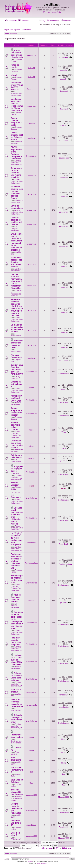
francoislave (31, 138)
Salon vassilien (15, 753)
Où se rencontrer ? (15, 377)
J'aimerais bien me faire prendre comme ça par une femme (17, 192)
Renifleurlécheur (31, 563)
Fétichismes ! (16, 710)
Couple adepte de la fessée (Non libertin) (16, 412)
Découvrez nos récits (52, 12)
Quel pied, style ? (16, 834)
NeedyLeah (31, 542)
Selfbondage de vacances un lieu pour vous (17, 579)
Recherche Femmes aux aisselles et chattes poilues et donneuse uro (17, 561)
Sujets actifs (27, 30)
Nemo (31, 737)
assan (31, 387)
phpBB (30, 862)
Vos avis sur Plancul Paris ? (17, 770)
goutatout (31, 458)
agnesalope (31, 55)
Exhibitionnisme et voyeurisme (17, 742)
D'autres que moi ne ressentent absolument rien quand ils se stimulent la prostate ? (17, 242)
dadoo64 (31, 68)
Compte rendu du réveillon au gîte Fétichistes (16, 808)
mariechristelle (31, 705)
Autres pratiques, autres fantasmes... (17, 181)
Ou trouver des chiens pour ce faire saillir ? (17, 444)
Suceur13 (31, 124)
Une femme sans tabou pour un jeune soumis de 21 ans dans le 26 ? (17, 105)
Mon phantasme (16, 759)
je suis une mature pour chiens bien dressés (17, 54)
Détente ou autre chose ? (16, 384)
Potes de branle (15, 66)
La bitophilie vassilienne (15, 228)
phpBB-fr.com (42, 863)
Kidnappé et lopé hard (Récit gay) (16, 398)
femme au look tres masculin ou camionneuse (17, 703)
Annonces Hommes (17, 70)
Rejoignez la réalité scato (17, 456)
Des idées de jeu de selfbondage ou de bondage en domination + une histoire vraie (17, 620)
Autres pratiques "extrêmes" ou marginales (16, 434)
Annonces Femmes (17, 60)
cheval (14, 75)
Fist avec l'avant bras (16, 356)
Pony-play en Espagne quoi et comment (17, 470)
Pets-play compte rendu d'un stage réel (16, 641)
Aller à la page (47, 848)
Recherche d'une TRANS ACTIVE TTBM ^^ (17, 86)
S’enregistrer (11, 21)
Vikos (31, 430)
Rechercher (53, 21)
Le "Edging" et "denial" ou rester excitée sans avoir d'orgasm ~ (17, 539)
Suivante (68, 848)
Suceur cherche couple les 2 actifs (16, 122)
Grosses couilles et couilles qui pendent (16, 221)
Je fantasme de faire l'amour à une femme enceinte (16, 173)
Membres (66, 21)
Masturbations (16, 336)
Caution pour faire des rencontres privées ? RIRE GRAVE (17, 370)
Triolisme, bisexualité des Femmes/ (17, 792)
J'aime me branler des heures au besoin (17, 344)
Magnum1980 (31, 795)
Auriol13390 (31, 825)
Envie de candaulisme (17, 207)
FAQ (42, 21)
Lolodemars (31, 176)
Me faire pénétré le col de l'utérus (16, 426)
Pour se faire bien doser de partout (16, 598)
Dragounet (31, 89)
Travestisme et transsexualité (16, 95)
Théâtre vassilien (15, 484)
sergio (31, 486)
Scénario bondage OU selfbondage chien (17, 719)
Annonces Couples (17, 128)
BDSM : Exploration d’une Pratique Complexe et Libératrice (17, 153)
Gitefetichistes (31, 372)
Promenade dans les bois (17, 736)
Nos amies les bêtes (17, 451)
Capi (31, 783)
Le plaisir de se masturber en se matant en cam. (17, 328)
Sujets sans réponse (12, 30)
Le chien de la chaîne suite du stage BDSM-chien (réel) (17, 660)
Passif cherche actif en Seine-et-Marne (17, 136)
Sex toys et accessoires (17, 201)
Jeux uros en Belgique (17, 781)
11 (63, 848)
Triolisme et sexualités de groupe (17, 798)
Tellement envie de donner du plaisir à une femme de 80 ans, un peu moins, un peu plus (17, 307)
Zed (31, 772)
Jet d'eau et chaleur (16, 691)
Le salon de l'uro (16, 114)
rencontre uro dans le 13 (16, 823)
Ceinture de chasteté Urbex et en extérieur (16, 677)
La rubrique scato (16, 461)
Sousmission (31, 156)
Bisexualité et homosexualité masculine (17, 293)
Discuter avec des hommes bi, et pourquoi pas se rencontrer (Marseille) (16, 281)
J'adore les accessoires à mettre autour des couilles (16, 262)
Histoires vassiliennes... (16, 404)
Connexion (24, 21)
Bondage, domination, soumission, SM (17, 163)
